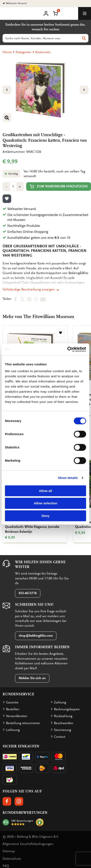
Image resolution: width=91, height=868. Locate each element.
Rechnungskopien (67, 709)
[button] (55, 13)
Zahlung (60, 702)
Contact (60, 737)
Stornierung (62, 730)
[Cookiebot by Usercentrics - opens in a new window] (67, 349)
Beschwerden (64, 723)
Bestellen (13, 709)
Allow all (46, 491)
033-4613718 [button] (28, 593)
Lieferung (13, 730)
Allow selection (45, 503)
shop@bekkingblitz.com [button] (36, 636)
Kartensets (43, 52)
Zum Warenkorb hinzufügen (59, 186)
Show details (68, 478)
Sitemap (9, 851)
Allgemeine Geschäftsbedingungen (28, 844)
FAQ (6, 866)
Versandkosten (17, 716)
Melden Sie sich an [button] (32, 678)
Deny (46, 516)
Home (7, 52)
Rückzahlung (63, 716)
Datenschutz (12, 859)
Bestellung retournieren (23, 723)
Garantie (12, 702)
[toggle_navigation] (85, 13)
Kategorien (24, 52)
